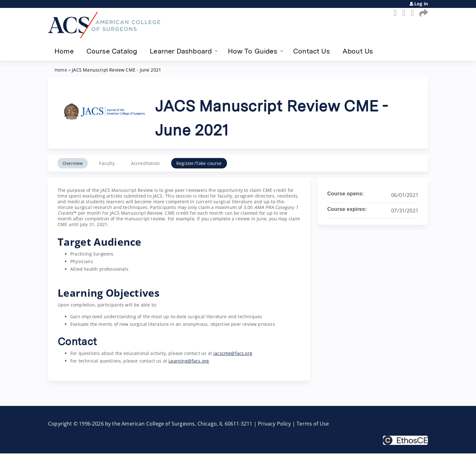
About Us (358, 51)
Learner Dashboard (181, 51)
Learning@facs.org (189, 361)
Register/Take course (199, 163)
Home (64, 51)
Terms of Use (313, 424)
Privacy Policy (275, 424)
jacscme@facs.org (233, 353)
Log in (421, 4)
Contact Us (311, 51)
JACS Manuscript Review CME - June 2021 (116, 70)
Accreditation (145, 163)
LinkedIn (414, 13)
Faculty (107, 163)
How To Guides (253, 51)
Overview (73, 163)
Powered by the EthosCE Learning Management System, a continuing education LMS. (405, 440)
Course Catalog (112, 51)
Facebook (397, 13)
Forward (423, 13)
